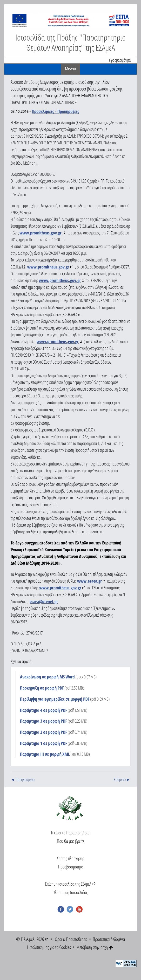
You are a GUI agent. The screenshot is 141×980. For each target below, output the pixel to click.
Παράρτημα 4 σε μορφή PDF (44, 710)
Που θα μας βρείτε (70, 841)
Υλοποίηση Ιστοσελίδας (70, 892)
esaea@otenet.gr (44, 601)
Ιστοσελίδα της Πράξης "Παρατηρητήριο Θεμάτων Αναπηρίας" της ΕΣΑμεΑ (71, 42)
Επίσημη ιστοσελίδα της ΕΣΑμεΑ (68, 884)
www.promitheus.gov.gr (40, 233)
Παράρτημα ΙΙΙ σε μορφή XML (45, 754)
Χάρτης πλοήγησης (70, 858)
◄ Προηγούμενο (23, 779)
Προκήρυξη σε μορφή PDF (42, 688)
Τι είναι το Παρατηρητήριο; (70, 833)
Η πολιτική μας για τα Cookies (49, 947)
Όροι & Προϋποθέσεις (71, 939)
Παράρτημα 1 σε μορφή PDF (44, 743)
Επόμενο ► (122, 779)
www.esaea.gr (89, 581)
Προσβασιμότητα (120, 60)
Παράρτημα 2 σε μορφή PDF (44, 732)
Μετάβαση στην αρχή (95, 947)
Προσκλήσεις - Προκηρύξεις (55, 111)
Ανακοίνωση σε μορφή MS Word (47, 677)
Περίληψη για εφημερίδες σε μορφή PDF (55, 699)
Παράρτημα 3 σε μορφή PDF (44, 721)
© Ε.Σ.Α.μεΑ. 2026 (30, 939)
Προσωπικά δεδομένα (109, 939)
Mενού (71, 69)
